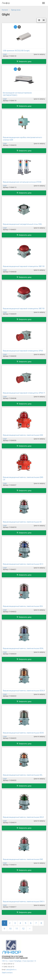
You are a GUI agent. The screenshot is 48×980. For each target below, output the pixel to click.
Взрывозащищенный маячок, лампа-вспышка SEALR (24, 691)
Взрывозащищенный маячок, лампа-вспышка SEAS (23, 733)
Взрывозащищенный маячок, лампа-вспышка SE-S (23, 564)
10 (10, 929)
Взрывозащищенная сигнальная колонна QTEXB (22, 182)
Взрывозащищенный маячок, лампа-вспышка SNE (23, 859)
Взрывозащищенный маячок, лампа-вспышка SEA (23, 606)
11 (17, 929)
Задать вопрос (7, 972)
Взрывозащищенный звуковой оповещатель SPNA (23, 351)
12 (23, 929)
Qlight (5, 54)
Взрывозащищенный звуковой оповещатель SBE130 (24, 266)
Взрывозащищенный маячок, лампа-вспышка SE (22, 522)
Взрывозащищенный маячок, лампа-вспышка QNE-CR (23, 478)
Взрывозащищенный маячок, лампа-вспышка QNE (23, 435)
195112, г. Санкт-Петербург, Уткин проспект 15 (19, 961)
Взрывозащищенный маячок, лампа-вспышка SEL (23, 775)
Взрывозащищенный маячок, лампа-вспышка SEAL (23, 648)
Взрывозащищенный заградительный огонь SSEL (23, 224)
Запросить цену (24, 61)
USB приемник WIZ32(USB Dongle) (16, 51)
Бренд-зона (16, 10)
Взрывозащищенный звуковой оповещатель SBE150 (24, 309)
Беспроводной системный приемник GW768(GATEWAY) (17, 94)
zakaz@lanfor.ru (11, 970)
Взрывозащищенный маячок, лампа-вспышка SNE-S (24, 902)
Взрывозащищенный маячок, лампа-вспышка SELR (23, 817)
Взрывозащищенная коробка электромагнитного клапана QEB (22, 139)
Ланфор (6, 3)
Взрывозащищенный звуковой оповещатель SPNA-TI (24, 393)
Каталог (5, 10)
